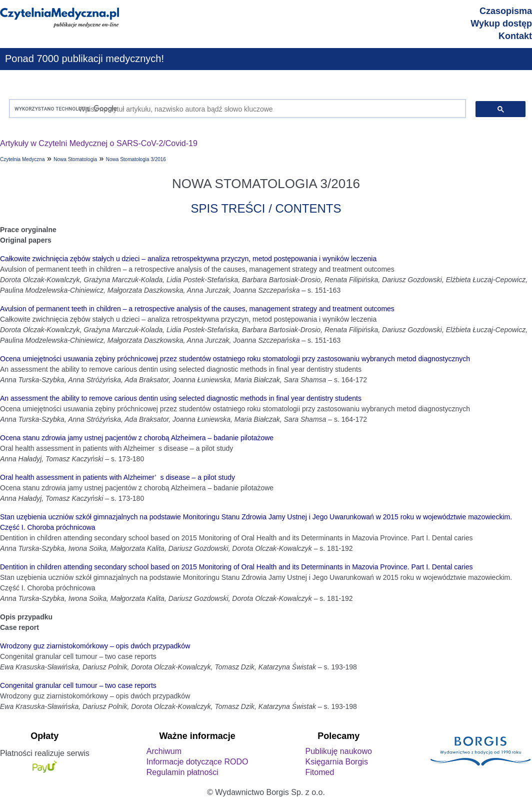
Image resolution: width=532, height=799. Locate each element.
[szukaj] (235, 109)
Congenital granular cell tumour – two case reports (78, 685)
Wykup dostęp (501, 24)
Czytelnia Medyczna (22, 159)
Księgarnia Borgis (336, 762)
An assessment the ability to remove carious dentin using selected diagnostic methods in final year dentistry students (181, 398)
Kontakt (515, 36)
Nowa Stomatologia (75, 159)
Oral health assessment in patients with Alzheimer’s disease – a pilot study (117, 477)
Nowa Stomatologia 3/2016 (136, 159)
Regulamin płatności (182, 772)
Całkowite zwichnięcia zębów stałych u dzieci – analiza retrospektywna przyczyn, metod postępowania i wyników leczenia (188, 259)
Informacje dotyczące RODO (197, 762)
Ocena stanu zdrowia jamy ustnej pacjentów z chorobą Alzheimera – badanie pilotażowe (137, 438)
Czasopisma (506, 11)
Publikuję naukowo (338, 751)
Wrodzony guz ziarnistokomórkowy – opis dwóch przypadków (95, 646)
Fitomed (319, 772)
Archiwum (164, 751)
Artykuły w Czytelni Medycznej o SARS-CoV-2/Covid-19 (99, 143)
